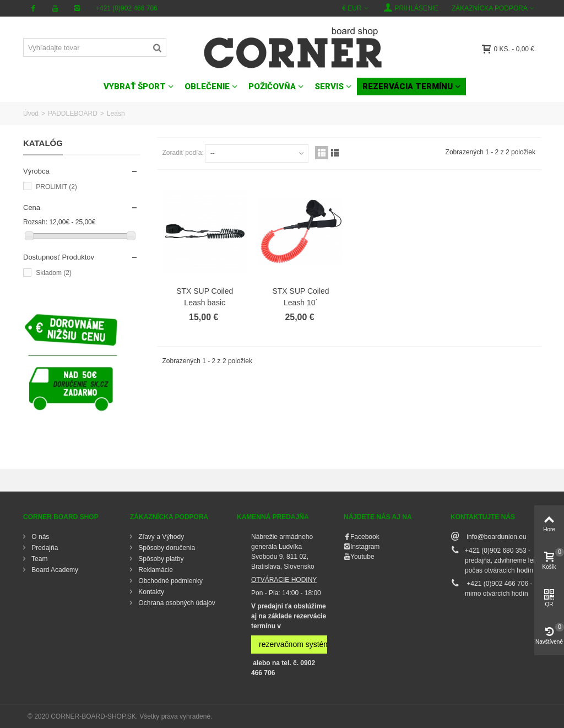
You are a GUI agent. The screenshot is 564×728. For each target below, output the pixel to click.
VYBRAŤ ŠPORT (135, 87)
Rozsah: (35, 222)
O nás (39, 537)
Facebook (365, 537)
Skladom (54, 273)
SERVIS (329, 87)
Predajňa (44, 548)
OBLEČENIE (207, 87)
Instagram (365, 547)
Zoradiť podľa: (183, 153)
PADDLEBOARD (73, 114)
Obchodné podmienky (170, 581)
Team (39, 559)
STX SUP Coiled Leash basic (205, 297)
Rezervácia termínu (408, 87)
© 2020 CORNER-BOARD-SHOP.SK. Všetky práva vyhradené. (120, 716)
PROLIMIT (56, 187)
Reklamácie (155, 570)
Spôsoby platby (160, 559)
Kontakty (150, 592)
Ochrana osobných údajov (176, 603)
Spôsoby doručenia (166, 548)
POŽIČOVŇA (272, 87)
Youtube (362, 557)
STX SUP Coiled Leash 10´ (301, 297)
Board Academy (54, 570)
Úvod (31, 114)
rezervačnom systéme (297, 644)
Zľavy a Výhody (160, 537)
